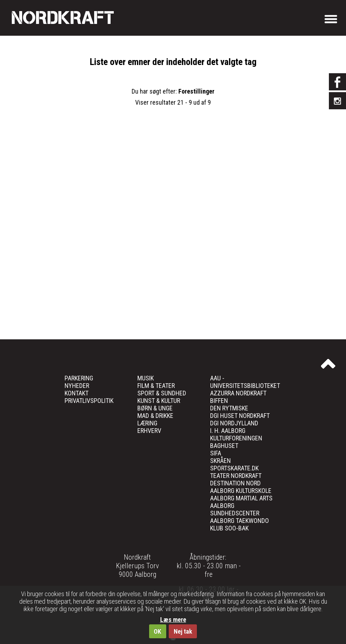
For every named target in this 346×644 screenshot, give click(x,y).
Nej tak (183, 631)
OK (157, 631)
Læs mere (173, 620)
